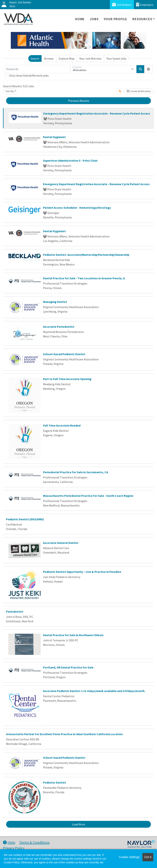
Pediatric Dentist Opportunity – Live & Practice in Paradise (82, 572)
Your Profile (116, 19)
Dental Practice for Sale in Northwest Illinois (73, 635)
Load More (78, 824)
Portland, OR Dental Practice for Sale (68, 667)
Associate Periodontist (59, 327)
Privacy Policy (14, 848)
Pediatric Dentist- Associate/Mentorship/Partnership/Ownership (86, 255)
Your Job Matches (90, 58)
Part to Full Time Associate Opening (67, 379)
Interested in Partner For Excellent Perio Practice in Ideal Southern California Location (64, 734)
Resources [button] (142, 19)
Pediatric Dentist (54, 782)
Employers (145, 5)
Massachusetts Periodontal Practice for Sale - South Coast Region (88, 496)
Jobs (94, 19)
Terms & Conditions (34, 842)
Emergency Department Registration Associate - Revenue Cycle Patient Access (97, 113)
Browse (49, 58)
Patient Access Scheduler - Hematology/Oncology (77, 208)
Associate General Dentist (61, 543)
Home (80, 19)
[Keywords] (37, 69)
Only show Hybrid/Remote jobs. (29, 75)
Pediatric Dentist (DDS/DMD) (25, 519)
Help (9, 842)
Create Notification (139, 91)
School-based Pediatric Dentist (64, 354)
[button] (148, 69)
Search (35, 58)
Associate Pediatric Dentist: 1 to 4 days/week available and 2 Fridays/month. (94, 691)
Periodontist (15, 611)
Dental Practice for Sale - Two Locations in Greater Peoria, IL (84, 278)
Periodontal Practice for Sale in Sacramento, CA (76, 472)
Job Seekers (122, 5)
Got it (148, 857)
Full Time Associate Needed (62, 425)
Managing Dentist (55, 302)
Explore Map (67, 58)
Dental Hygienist (54, 137)
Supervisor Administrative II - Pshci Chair (70, 160)
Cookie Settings (129, 857)
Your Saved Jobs (116, 58)
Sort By (10, 91)
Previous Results (79, 101)
